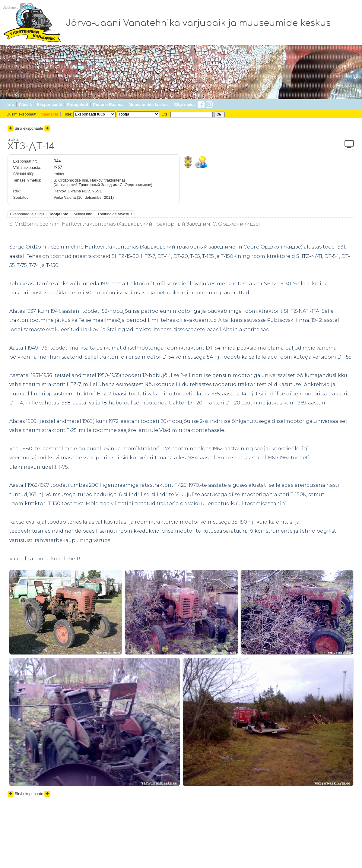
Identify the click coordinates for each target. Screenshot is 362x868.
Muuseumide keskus (149, 105)
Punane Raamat (108, 105)
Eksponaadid (50, 105)
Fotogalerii (78, 105)
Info (10, 105)
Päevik (25, 105)
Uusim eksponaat (22, 114)
